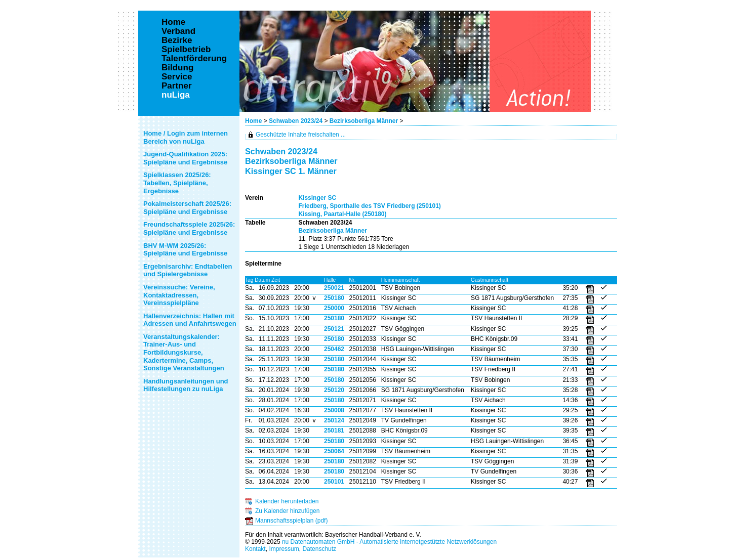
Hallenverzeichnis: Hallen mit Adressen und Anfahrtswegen (190, 320)
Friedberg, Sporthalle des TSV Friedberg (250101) (369, 206)
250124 (334, 420)
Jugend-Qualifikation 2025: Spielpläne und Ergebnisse (185, 158)
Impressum (284, 549)
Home (253, 121)
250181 (334, 430)
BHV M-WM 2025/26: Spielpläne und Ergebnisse (185, 250)
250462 (334, 349)
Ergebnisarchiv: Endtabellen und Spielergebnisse (188, 270)
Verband (178, 31)
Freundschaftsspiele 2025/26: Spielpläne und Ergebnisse (189, 228)
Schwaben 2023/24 (296, 121)
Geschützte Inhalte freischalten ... (301, 135)
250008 (334, 410)
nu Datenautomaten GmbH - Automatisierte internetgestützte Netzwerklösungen (389, 542)
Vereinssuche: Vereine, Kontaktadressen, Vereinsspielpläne (179, 295)
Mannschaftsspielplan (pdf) (291, 521)
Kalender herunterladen (287, 501)
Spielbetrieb (186, 50)
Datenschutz (319, 549)
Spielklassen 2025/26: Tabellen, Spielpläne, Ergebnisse (177, 183)
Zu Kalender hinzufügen (287, 511)
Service (177, 77)
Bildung (177, 68)
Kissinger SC (317, 198)
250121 (334, 329)
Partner (177, 86)
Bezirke (177, 40)
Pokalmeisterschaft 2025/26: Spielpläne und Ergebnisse (187, 208)
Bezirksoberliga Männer (364, 121)
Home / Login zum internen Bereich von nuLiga (186, 137)
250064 (334, 451)
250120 (334, 390)
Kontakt (255, 549)
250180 (334, 298)
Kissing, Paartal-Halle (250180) (342, 214)
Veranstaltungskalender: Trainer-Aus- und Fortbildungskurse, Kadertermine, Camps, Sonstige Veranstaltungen (184, 352)
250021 (334, 288)
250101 (334, 482)
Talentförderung (194, 59)
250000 (334, 308)
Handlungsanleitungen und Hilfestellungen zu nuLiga (186, 385)
